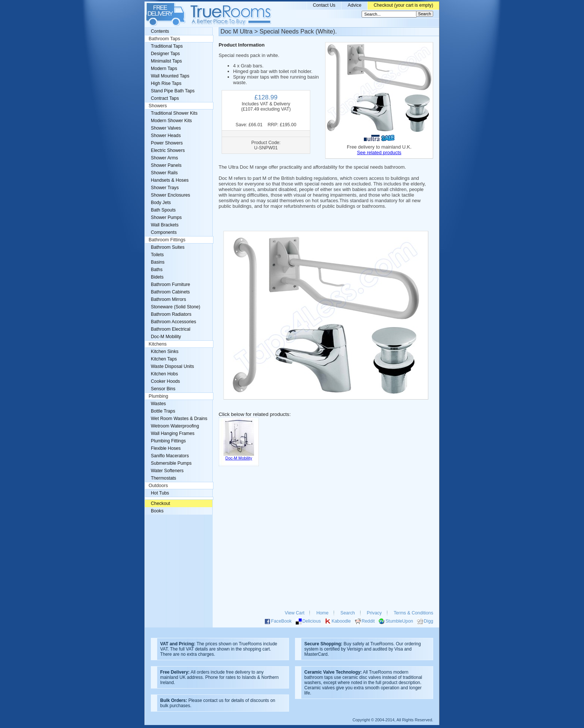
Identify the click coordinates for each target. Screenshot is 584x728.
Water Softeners (167, 471)
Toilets (157, 255)
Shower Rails (164, 173)
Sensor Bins (163, 389)
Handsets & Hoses (170, 180)
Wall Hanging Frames (173, 433)
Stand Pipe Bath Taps (173, 91)
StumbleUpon (399, 621)
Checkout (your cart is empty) (403, 5)
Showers (158, 106)
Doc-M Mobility (166, 337)
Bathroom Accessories (174, 322)
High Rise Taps (166, 83)
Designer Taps (165, 54)
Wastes (158, 404)
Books (157, 511)
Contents (160, 31)
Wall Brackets (165, 225)
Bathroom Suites (168, 247)
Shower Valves (166, 128)
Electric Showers (168, 150)
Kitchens (158, 344)
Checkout (161, 503)
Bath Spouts (163, 210)
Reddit (368, 621)
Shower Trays (165, 188)
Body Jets (161, 203)
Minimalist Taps (166, 61)
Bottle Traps (163, 411)
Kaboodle (341, 621)
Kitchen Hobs (164, 374)
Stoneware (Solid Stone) (176, 307)
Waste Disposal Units (172, 366)
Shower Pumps (166, 217)
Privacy (374, 613)
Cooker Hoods (165, 381)
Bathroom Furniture (170, 284)
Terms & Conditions (413, 613)
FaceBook (281, 621)
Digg (429, 621)
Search (348, 613)
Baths (157, 270)
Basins (158, 262)
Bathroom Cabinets (170, 292)
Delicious (312, 621)
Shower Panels (166, 165)
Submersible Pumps (171, 463)
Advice (354, 5)
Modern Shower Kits (171, 121)
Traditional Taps (167, 46)
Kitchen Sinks (165, 352)
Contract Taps (165, 98)
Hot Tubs (160, 493)
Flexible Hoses (166, 448)
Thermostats (164, 478)
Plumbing (158, 396)
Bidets (157, 277)
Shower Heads (166, 136)
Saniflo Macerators (170, 456)
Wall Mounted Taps (170, 76)
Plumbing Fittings (168, 441)
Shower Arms (164, 158)
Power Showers (167, 143)
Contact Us (324, 5)
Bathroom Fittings (167, 240)
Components (164, 232)
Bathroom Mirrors (169, 299)
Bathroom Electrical (171, 329)
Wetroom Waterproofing (175, 426)
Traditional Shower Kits (174, 113)
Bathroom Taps (164, 39)
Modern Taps (164, 69)
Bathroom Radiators (171, 314)
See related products (379, 152)
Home (322, 613)
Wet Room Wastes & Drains (179, 419)
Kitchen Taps (164, 359)
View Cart (295, 613)
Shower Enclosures (170, 195)
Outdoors (158, 486)
